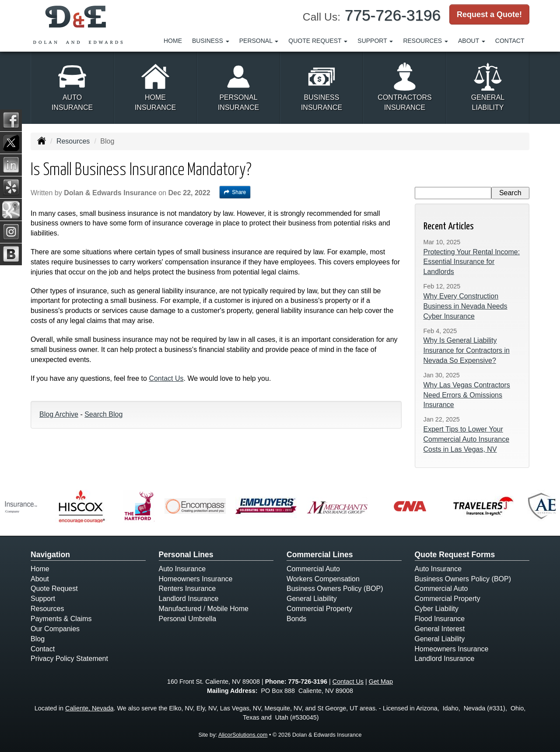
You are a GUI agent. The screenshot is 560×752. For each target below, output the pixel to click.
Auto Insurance (182, 569)
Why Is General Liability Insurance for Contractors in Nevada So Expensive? (467, 350)
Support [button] (375, 41)
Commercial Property (319, 609)
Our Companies (55, 629)
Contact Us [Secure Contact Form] (348, 682)
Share (235, 192)
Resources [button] (425, 41)
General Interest (440, 629)
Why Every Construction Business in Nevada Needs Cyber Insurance (465, 306)
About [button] (472, 41)
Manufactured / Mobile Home (204, 609)
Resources (73, 141)
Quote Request (54, 589)
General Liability (312, 599)
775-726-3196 (393, 15)
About (40, 579)
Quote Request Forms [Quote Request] (455, 555)
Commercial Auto (313, 569)
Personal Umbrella (188, 619)
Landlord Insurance (189, 599)
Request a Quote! (489, 14)
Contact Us (166, 378)
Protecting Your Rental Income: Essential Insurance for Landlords (472, 262)
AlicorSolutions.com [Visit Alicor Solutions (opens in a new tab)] (243, 735)
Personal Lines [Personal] (186, 555)
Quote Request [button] (318, 41)
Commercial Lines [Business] (320, 555)
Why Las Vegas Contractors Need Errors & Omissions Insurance (467, 395)
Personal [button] (259, 41)
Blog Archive (59, 414)
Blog (38, 639)
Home (173, 41)
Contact (510, 41)
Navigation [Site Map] (50, 555)
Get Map (381, 682)
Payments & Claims (61, 619)
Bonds (296, 619)
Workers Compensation (323, 579)
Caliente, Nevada (89, 708)
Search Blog (103, 414)
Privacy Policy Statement (69, 659)
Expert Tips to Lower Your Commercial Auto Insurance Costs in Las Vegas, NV (467, 439)
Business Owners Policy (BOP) (335, 589)
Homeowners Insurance (196, 579)
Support (43, 599)
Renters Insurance (187, 589)
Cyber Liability (437, 609)
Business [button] (211, 41)
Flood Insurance (440, 619)
